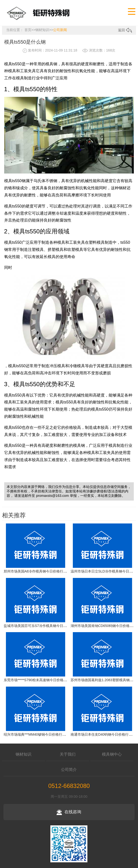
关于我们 (68, 754)
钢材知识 (42, 30)
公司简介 (69, 770)
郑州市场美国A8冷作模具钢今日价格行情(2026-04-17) (45, 572)
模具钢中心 (112, 754)
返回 (125, 30)
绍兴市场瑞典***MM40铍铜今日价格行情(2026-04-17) (45, 734)
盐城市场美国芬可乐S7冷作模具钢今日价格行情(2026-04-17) (50, 626)
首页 (28, 30)
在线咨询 (69, 812)
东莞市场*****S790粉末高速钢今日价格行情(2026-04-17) (47, 680)
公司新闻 (60, 30)
